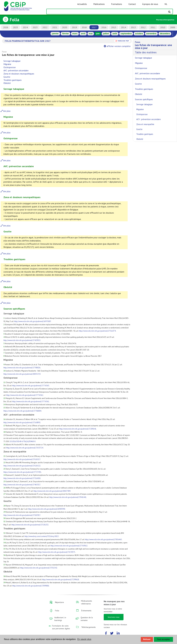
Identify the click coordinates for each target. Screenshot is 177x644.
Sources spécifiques (144, 99)
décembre (165, 33)
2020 (65, 27)
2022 (45, 27)
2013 (133, 27)
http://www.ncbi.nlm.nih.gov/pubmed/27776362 (25, 395)
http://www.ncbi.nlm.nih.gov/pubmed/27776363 (31, 386)
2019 (74, 27)
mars (75, 33)
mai (91, 33)
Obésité (7, 83)
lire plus (6, 111)
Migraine (7, 64)
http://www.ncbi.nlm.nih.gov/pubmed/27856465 (103, 539)
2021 (55, 27)
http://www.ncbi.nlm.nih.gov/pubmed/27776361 (31, 401)
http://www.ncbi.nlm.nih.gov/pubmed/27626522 (22, 466)
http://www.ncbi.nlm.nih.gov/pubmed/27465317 (22, 485)
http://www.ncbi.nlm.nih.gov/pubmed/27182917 (22, 515)
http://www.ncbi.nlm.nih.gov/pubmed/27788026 (22, 368)
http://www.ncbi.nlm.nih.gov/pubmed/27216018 (22, 478)
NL (166, 4)
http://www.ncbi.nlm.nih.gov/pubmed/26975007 (32, 321)
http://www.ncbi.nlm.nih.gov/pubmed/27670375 (57, 552)
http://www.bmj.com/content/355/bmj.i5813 (41, 536)
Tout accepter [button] (164, 639)
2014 (123, 27)
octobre (139, 33)
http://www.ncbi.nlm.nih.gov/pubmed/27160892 (22, 422)
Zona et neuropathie (145, 124)
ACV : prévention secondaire (149, 119)
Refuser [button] (147, 639)
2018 (84, 27)
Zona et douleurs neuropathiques (19, 74)
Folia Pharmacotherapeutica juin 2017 (28, 41)
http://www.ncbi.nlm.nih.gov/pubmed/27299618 (60, 580)
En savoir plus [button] (84, 639)
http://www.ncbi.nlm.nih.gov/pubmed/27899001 (31, 586)
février (65, 33)
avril (83, 33)
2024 (25, 27)
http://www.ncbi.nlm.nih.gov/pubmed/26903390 (47, 509)
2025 (15, 27)
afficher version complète (117, 46)
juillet (106, 33)
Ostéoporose (10, 67)
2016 (104, 27)
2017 (94, 27)
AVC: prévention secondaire (147, 73)
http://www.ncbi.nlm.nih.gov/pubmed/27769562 (69, 546)
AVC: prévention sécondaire (16, 70)
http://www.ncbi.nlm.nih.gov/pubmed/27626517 (22, 459)
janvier (55, 33)
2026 (6, 27)
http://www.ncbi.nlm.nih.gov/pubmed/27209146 (78, 429)
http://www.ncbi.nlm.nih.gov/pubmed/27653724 (25, 448)
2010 (163, 27)
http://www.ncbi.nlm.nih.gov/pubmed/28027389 (52, 491)
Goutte (7, 77)
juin (98, 33)
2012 (143, 27)
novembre (151, 33)
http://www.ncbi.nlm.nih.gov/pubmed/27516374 (97, 331)
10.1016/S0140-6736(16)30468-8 (22, 441)
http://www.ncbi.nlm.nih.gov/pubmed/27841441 (68, 497)
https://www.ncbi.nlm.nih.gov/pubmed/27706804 (22, 411)
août (115, 33)
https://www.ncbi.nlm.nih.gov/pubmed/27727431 (22, 472)
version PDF (123, 41)
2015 (114, 27)
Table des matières (155, 47)
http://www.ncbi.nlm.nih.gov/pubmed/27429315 (22, 340)
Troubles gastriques (13, 80)
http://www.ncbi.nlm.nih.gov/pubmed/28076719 (22, 374)
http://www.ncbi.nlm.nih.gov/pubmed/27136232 (30, 525)
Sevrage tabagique (12, 61)
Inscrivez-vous (114, 617)
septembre (126, 33)
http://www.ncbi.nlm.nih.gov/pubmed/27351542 (39, 568)
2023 (35, 27)
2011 (153, 27)
